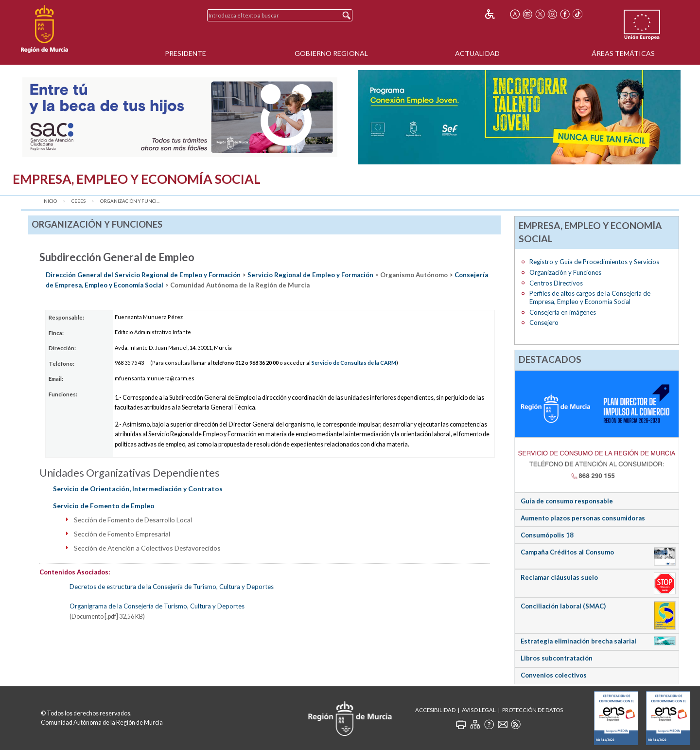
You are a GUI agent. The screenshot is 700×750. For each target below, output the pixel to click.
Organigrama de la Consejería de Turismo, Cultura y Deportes (157, 606)
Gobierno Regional (331, 53)
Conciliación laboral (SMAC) (563, 606)
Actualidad (477, 53)
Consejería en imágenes (563, 312)
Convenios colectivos (554, 675)
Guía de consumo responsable (567, 501)
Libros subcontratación (557, 658)
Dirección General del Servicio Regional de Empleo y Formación (143, 275)
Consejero (544, 322)
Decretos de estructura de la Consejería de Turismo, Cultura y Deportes (172, 587)
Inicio (50, 201)
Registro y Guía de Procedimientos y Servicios (594, 262)
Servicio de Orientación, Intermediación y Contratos (138, 489)
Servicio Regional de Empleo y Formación (310, 275)
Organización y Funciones (565, 272)
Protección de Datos (533, 710)
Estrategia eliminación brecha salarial (578, 641)
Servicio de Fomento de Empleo (104, 506)
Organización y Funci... (130, 201)
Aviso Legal (479, 710)
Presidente (185, 53)
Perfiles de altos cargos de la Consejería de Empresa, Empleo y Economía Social (590, 297)
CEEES (79, 201)
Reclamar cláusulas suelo (559, 577)
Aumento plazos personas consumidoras (583, 518)
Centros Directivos (556, 283)
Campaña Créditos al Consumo (567, 552)
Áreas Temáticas (623, 53)
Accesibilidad (435, 710)
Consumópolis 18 (547, 535)
